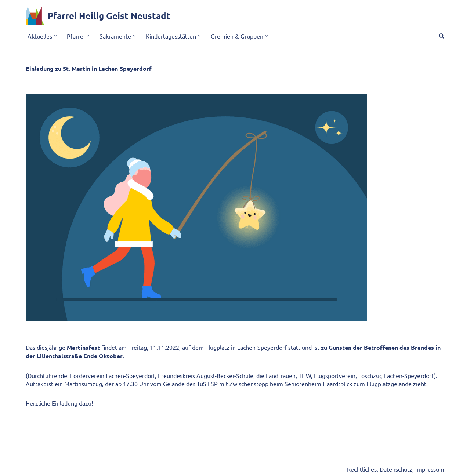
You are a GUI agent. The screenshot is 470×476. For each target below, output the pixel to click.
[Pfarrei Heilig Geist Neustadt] (98, 16)
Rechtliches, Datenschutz (380, 469)
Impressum (430, 469)
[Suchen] (442, 36)
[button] (55, 36)
